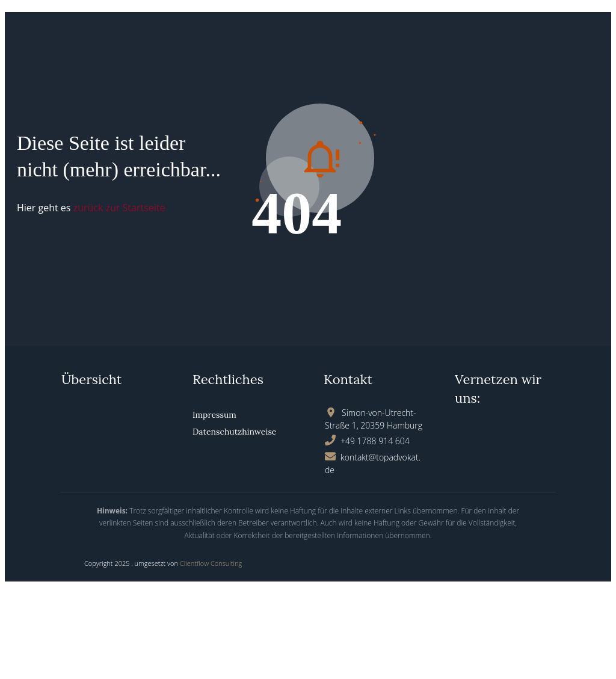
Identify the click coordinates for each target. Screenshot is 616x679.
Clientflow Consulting (211, 563)
